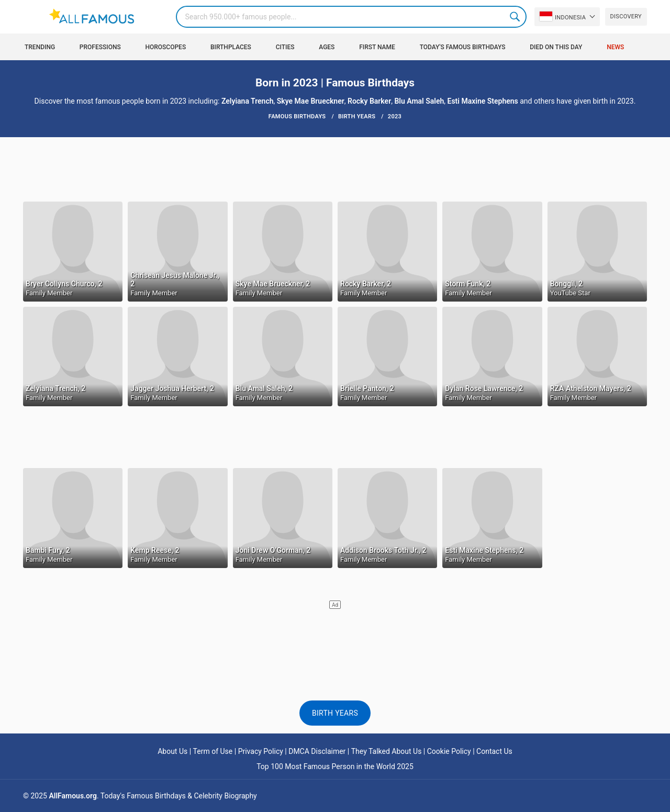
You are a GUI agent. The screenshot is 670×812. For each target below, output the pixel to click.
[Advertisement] (335, 169)
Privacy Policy (261, 751)
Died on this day (556, 47)
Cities (285, 47)
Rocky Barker (369, 101)
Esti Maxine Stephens (483, 101)
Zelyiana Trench (248, 101)
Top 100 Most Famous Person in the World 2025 (335, 766)
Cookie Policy (449, 751)
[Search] (351, 17)
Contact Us (494, 751)
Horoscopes (165, 47)
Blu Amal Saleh (419, 101)
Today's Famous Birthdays (463, 47)
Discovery (626, 16)
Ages (327, 47)
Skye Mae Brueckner (311, 101)
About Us (172, 751)
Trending (40, 47)
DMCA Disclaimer (317, 751)
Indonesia (563, 16)
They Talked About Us (387, 751)
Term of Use (213, 751)
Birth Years (335, 713)
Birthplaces (231, 47)
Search (516, 17)
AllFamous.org (72, 796)
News (615, 47)
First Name (377, 47)
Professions (100, 47)
